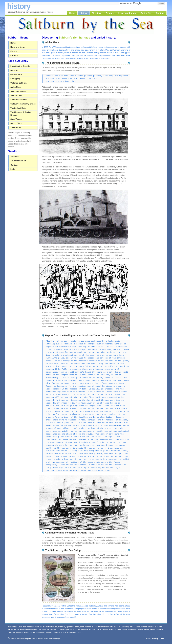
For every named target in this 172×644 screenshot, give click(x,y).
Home (13, 43)
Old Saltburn (16, 75)
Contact (14, 165)
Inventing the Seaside (20, 66)
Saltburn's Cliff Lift (19, 100)
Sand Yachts (16, 119)
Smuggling (15, 79)
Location (14, 55)
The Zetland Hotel (18, 108)
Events (14, 51)
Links (13, 169)
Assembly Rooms (18, 91)
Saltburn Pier (16, 95)
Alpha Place (16, 87)
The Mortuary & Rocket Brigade (21, 114)
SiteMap (155, 639)
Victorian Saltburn (18, 83)
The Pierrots (16, 127)
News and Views (18, 47)
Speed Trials (16, 123)
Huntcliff (14, 70)
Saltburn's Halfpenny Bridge (23, 104)
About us (14, 157)
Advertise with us (18, 161)
